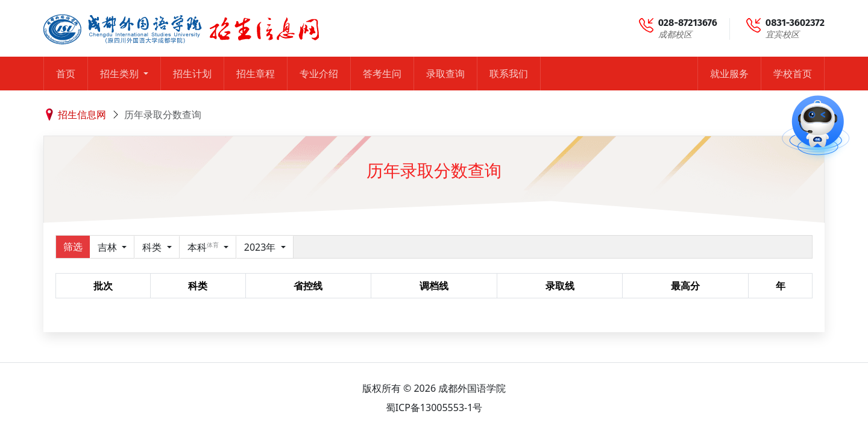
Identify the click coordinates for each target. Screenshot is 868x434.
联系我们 (509, 74)
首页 (66, 74)
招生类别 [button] (121, 74)
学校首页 (793, 74)
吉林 (108, 247)
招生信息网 (82, 115)
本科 (204, 247)
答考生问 (382, 74)
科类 (153, 247)
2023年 (261, 247)
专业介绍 (319, 74)
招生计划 (192, 74)
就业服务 (729, 74)
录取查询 (445, 74)
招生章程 (256, 74)
